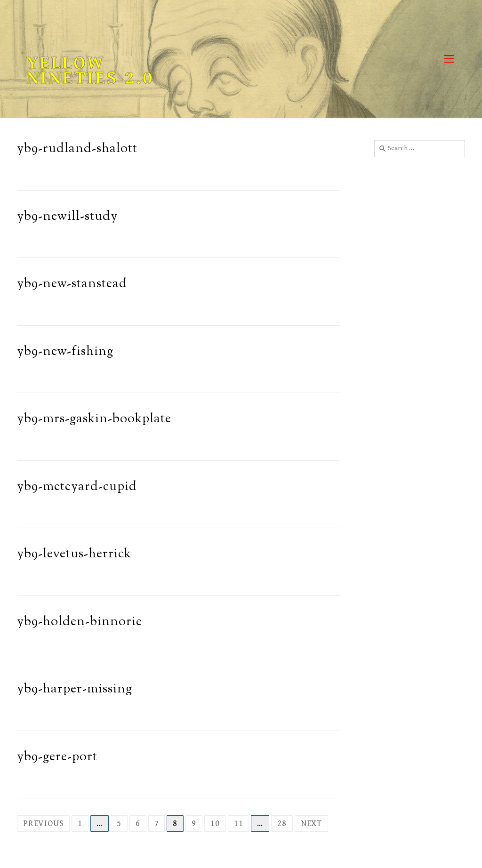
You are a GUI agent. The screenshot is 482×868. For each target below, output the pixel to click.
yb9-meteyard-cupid (77, 487)
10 (215, 824)
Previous (43, 824)
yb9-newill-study (67, 217)
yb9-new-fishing (65, 352)
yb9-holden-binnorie (80, 622)
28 (282, 824)
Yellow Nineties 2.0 (90, 71)
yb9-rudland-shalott (77, 149)
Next (311, 824)
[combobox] (420, 148)
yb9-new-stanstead (72, 284)
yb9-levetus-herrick (74, 554)
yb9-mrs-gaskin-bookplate (94, 419)
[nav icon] (449, 59)
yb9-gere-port (57, 757)
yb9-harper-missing (75, 689)
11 (239, 824)
